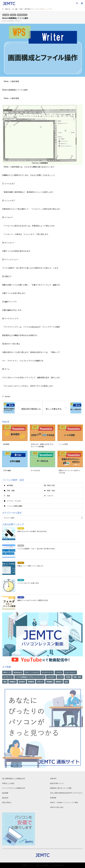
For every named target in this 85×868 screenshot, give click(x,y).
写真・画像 (11, 491)
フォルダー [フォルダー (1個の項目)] (51, 677)
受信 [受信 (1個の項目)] (5, 682)
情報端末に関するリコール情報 (61, 788)
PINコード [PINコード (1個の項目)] (7, 672)
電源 (8, 496)
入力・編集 (6, 15)
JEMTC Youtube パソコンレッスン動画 (64, 802)
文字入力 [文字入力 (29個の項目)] (40, 682)
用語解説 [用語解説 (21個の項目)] (49, 682)
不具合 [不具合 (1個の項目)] (68, 677)
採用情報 (53, 798)
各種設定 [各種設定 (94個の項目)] (13, 682)
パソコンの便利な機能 (15, 506)
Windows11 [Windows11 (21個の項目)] (18, 672)
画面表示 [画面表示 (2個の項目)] (59, 682)
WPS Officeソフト (22, 15)
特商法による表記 (8, 783)
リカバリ (50, 496)
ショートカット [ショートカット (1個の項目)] (70, 672)
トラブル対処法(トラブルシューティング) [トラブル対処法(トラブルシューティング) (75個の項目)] (30, 677)
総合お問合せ (7, 802)
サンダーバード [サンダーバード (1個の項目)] (47, 672)
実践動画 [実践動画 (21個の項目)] (31, 682)
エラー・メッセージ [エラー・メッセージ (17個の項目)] (32, 672)
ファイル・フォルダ (14, 501)
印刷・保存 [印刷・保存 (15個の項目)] (77, 677)
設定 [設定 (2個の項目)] (66, 682)
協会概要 (5, 793)
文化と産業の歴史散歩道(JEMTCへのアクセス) (66, 793)
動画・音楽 (51, 491)
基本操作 (8, 397)
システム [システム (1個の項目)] (59, 672)
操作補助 (10, 485)
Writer (13, 15)
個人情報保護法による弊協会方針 (14, 779)
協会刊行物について (57, 783)
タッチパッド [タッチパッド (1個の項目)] (8, 677)
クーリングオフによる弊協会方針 (14, 788)
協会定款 (5, 798)
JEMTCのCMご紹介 (57, 807)
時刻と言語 (51, 485)
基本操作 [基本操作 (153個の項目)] (22, 682)
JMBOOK (53, 779)
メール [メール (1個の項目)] (60, 677)
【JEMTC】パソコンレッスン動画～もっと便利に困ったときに (38, 865)
